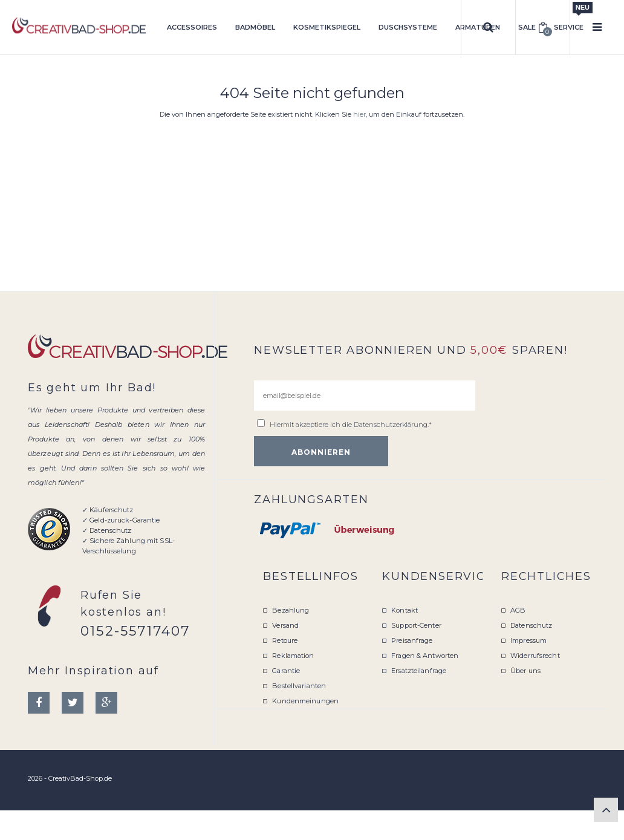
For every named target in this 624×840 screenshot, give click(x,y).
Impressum (528, 640)
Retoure (285, 640)
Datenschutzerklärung (391, 425)
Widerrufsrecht (535, 656)
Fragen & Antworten (425, 656)
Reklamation (293, 656)
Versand (285, 625)
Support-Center (416, 625)
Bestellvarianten (299, 686)
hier (359, 114)
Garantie (286, 671)
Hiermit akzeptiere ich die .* (351, 425)
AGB (518, 610)
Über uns (525, 671)
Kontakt (405, 610)
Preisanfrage (412, 640)
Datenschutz (531, 625)
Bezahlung (291, 610)
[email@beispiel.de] (365, 396)
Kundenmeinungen (305, 701)
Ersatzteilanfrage (419, 671)
